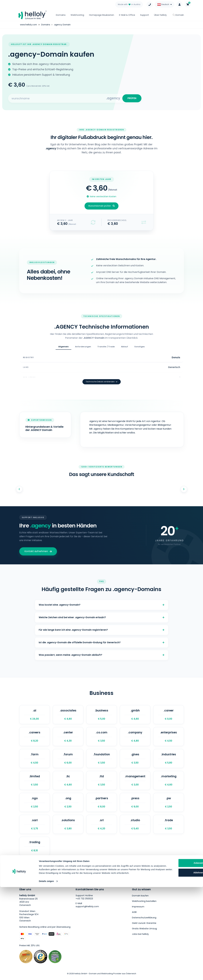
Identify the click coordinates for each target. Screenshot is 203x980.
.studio (135, 827)
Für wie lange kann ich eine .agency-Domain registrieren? (102, 628)
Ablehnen (173, 962)
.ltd (102, 782)
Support (145, 15)
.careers (35, 737)
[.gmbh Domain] (135, 715)
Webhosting (77, 15)
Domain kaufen (140, 899)
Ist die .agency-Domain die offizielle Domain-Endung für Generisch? (102, 641)
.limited (35, 782)
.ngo (35, 804)
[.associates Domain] (68, 715)
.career (169, 715)
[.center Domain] (68, 737)
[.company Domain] (135, 737)
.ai (35, 715)
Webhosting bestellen (144, 904)
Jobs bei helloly (140, 937)
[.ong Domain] (68, 804)
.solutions (68, 827)
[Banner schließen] (198, 949)
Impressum (138, 910)
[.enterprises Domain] (169, 737)
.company (135, 737)
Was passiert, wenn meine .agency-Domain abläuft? (102, 654)
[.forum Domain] (68, 760)
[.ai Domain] (35, 715)
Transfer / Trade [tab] (106, 348)
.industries (169, 760)
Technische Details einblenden (102, 378)
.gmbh (135, 715)
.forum (68, 760)
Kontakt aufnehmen (38, 547)
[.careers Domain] (35, 737)
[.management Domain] (135, 782)
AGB (134, 915)
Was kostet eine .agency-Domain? (102, 601)
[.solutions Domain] (68, 827)
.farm (35, 760)
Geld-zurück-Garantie (144, 926)
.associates (68, 715)
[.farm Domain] (35, 760)
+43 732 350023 (84, 902)
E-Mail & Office (127, 15)
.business (102, 715)
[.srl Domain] (102, 827)
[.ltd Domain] (102, 782)
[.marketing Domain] (169, 782)
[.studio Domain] (135, 827)
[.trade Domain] (169, 827)
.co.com (102, 737)
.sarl (35, 827)
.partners (102, 804)
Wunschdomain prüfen (101, 207)
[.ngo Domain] (35, 804)
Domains (61, 15)
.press (135, 804)
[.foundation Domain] (102, 760)
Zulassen (173, 952)
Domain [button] (178, 15)
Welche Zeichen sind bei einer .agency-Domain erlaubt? (102, 614)
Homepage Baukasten (102, 15)
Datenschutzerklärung (144, 920)
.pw (169, 804)
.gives (135, 760)
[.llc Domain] (68, 782)
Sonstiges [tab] (139, 348)
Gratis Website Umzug (144, 931)
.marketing (169, 782)
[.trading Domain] (35, 849)
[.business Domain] (102, 715)
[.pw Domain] (169, 804)
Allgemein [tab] (63, 348)
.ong (68, 804)
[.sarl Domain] (35, 827)
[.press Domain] (135, 804)
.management (135, 782)
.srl (102, 827)
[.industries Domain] (169, 760)
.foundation (102, 760)
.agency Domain (63, 25)
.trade (169, 827)
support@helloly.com (87, 910)
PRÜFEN (131, 99)
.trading (35, 849)
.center (68, 737)
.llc (68, 782)
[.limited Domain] (35, 782)
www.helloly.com (29, 25)
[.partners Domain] (102, 804)
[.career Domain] (169, 715)
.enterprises (169, 737)
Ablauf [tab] (124, 348)
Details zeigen (46, 974)
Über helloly (160, 15)
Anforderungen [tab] (83, 348)
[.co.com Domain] (102, 737)
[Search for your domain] (57, 99)
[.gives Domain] (135, 760)
